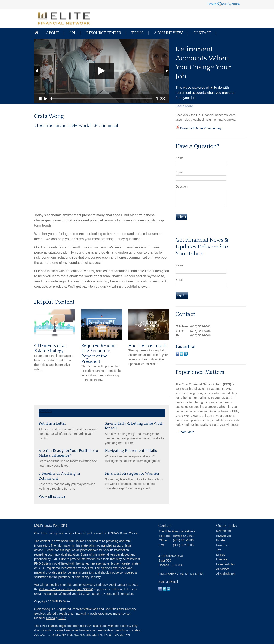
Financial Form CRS (54, 526)
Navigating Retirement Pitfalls (131, 451)
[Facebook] (160, 590)
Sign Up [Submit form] (182, 295)
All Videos (223, 569)
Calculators (67, 411)
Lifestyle (222, 559)
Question (182, 187)
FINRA (50, 618)
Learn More (187, 432)
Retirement (223, 531)
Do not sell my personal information (109, 594)
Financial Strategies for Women (132, 474)
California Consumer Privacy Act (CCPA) (66, 589)
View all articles (52, 496)
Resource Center (104, 33)
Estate (220, 540)
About (53, 33)
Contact (202, 33)
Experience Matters (200, 372)
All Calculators (226, 574)
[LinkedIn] (169, 590)
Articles (45, 411)
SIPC (62, 618)
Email (179, 172)
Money (221, 555)
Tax (219, 550)
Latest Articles (226, 564)
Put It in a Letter (52, 424)
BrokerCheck (129, 533)
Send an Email (185, 347)
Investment (223, 536)
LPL (73, 33)
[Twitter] (164, 590)
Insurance (223, 545)
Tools (138, 33)
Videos (88, 411)
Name (179, 158)
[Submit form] (181, 217)
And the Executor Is (148, 346)
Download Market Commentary (200, 128)
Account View (168, 33)
